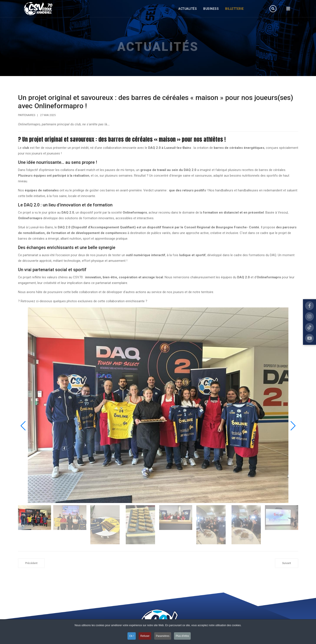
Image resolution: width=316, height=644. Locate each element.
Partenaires (27, 115)
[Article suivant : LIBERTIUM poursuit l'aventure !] (287, 563)
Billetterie (235, 9)
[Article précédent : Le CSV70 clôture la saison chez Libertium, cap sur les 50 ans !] (31, 563)
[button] (293, 426)
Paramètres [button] (163, 636)
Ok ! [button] (132, 636)
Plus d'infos (182, 636)
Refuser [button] (145, 636)
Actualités (188, 9)
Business (211, 9)
